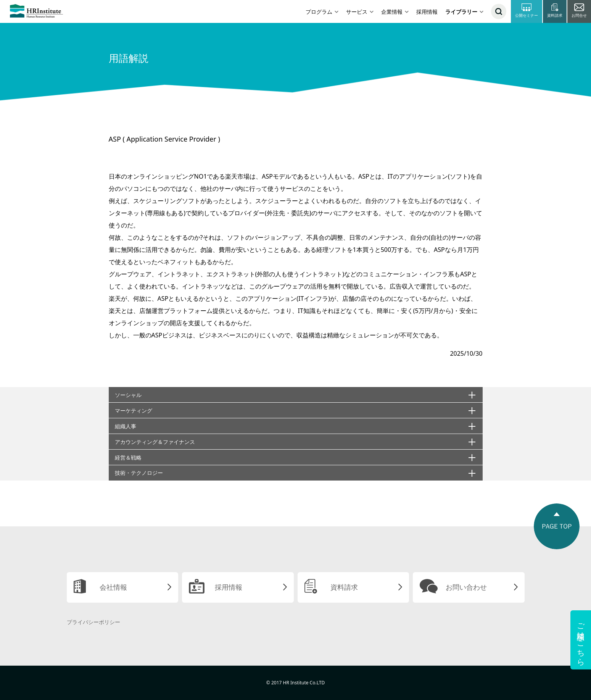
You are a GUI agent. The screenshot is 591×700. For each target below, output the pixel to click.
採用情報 (427, 12)
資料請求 (344, 587)
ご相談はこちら (581, 640)
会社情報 (113, 587)
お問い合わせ (466, 587)
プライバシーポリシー (93, 622)
